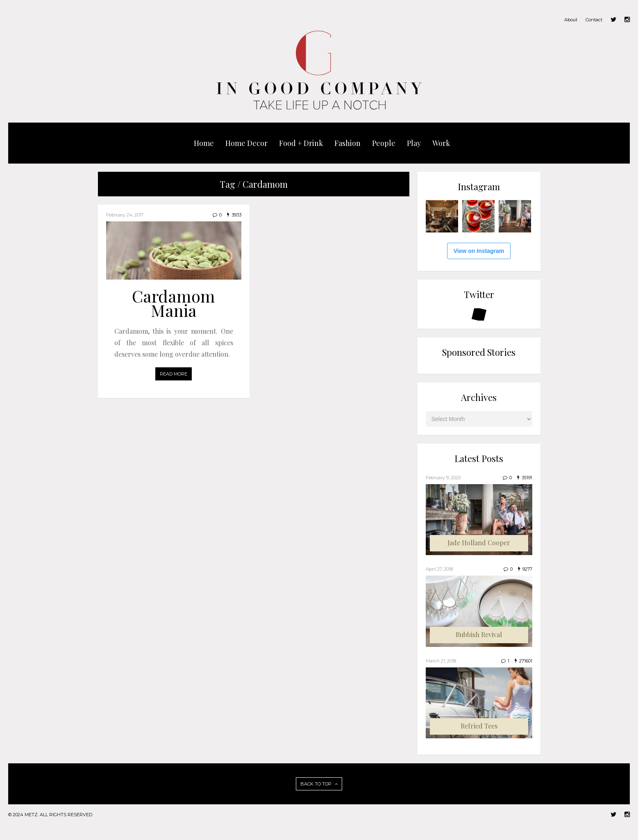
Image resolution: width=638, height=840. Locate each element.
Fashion (347, 143)
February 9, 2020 (443, 478)
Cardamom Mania (174, 303)
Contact (594, 20)
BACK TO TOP (319, 784)
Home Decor (246, 143)
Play (414, 143)
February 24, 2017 (125, 215)
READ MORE (174, 374)
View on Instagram (479, 251)
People (384, 143)
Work (441, 143)
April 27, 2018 (439, 569)
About (571, 20)
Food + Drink (301, 143)
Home (204, 143)
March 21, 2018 (441, 661)
